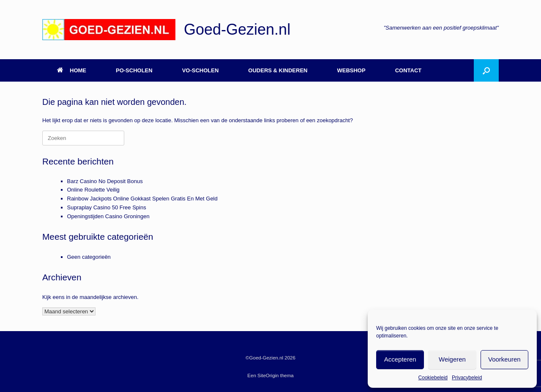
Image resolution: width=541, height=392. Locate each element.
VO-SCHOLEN (201, 70)
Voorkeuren (504, 359)
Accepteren (400, 359)
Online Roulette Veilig (93, 190)
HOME (72, 70)
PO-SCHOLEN (134, 70)
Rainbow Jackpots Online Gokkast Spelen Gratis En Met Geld (142, 199)
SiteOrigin (268, 376)
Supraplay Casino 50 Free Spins (107, 207)
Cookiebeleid (433, 378)
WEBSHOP (351, 70)
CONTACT (408, 70)
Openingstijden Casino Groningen (108, 216)
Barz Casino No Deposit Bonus (105, 181)
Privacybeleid (467, 378)
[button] (486, 70)
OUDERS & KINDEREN (278, 70)
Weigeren (452, 359)
